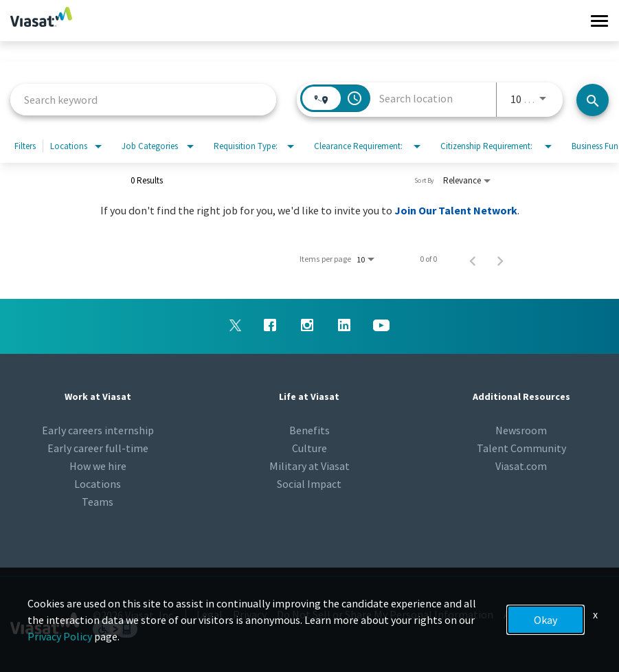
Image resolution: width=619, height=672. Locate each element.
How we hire (98, 466)
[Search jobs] (593, 100)
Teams (98, 502)
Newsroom (521, 430)
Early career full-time (98, 448)
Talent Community (521, 448)
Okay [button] (545, 620)
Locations (98, 484)
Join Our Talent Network (456, 210)
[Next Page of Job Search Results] (500, 259)
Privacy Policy (60, 636)
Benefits (309, 430)
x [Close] (595, 614)
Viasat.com (521, 466)
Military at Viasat (309, 466)
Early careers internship (98, 430)
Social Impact (309, 484)
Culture (309, 448)
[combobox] (143, 99)
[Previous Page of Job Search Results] (473, 259)
